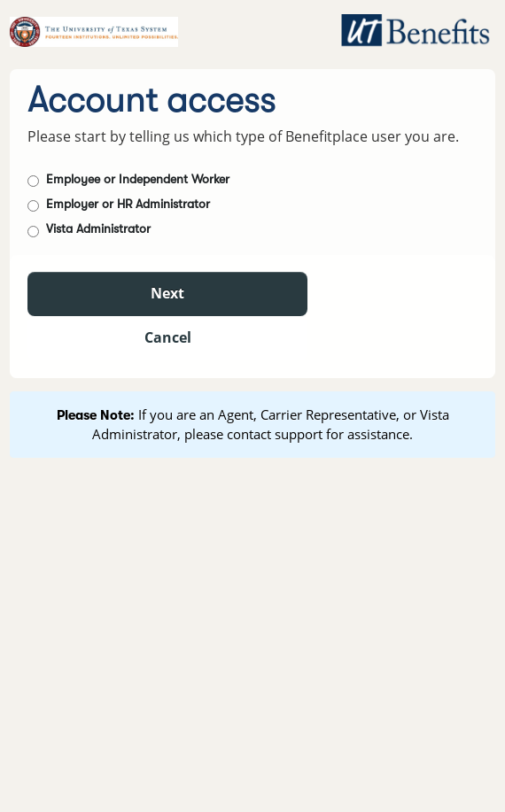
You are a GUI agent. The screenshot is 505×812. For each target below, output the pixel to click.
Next (167, 293)
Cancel (168, 337)
